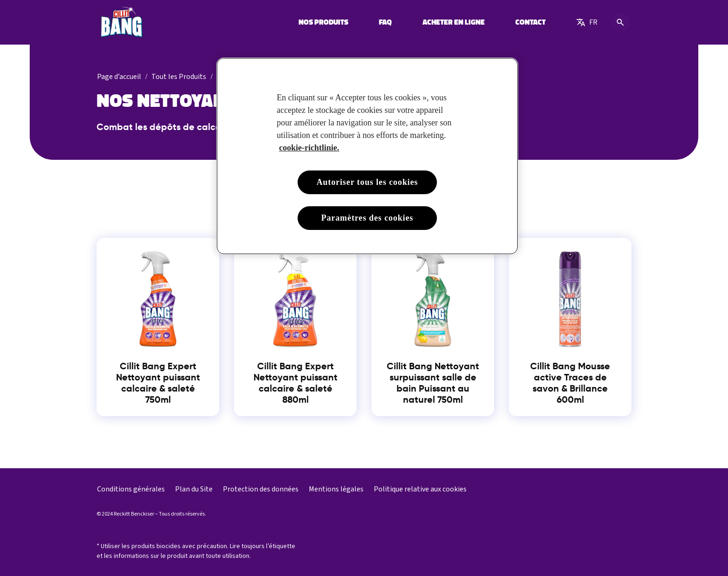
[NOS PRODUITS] (323, 22)
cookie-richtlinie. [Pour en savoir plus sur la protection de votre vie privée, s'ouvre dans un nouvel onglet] (309, 148)
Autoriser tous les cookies (367, 182)
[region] (367, 156)
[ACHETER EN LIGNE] (454, 22)
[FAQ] (385, 22)
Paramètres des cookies (367, 218)
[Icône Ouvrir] (620, 22)
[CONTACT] (530, 22)
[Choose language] (587, 22)
